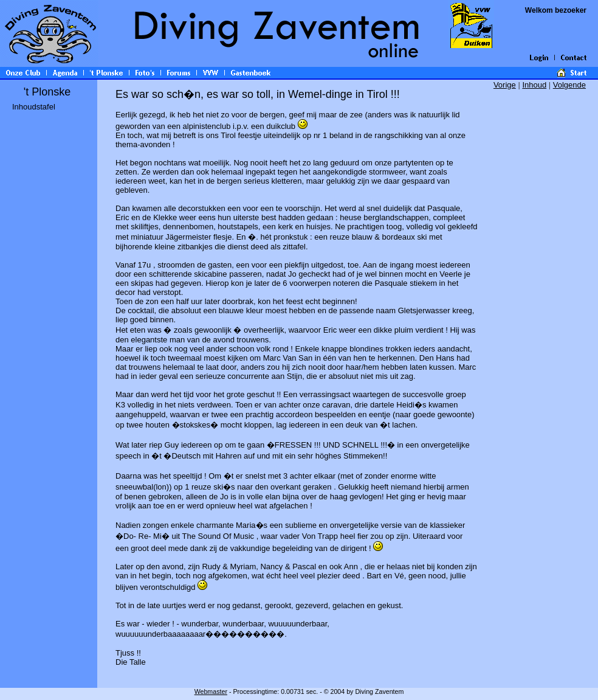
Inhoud (534, 85)
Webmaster (211, 691)
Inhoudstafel (34, 107)
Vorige (505, 85)
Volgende (569, 85)
